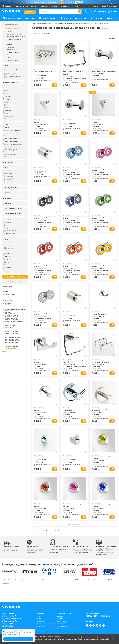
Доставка (34, 6)
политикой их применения (12, 635)
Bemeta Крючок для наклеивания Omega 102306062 (74, 416)
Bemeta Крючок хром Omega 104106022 (44, 465)
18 (64, 539)
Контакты (75, 6)
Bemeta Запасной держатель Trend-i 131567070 (45, 318)
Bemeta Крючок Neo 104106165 (73, 317)
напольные (8, 303)
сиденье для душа (11, 294)
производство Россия (12, 342)
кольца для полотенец (12, 296)
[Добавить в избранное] (56, 66)
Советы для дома (63, 626)
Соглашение (40, 621)
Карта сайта (40, 626)
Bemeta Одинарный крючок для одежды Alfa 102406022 (104, 318)
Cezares (21, 589)
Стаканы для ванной (13, 52)
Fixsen (38, 589)
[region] (15, 104)
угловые (7, 305)
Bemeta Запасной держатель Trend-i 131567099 (74, 172)
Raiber (4, 592)
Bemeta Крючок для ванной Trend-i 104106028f (73, 513)
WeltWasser (33, 592)
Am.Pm (4, 589)
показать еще (74, 533)
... (60, 539)
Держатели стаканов (14, 55)
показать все (7, 119)
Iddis (71, 589)
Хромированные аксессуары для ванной (68, 23)
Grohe (53, 589)
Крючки (9, 42)
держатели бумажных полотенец (15, 309)
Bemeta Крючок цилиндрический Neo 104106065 (103, 416)
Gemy (46, 589)
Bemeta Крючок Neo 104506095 (44, 171)
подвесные (8, 302)
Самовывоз (45, 6)
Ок (18, 639)
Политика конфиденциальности (46, 624)
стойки (7, 293)
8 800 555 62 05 (10, 621)
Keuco (104, 589)
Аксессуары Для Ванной (46, 23)
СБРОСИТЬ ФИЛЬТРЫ (15, 282)
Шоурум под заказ (22, 6)
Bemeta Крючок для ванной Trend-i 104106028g (44, 513)
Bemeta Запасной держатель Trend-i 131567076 (102, 221)
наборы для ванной (11, 326)
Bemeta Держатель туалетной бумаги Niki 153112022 (74, 367)
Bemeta (13, 589)
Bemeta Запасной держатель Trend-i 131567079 (45, 221)
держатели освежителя (12, 317)
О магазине (65, 6)
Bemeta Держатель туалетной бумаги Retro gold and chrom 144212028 (74, 73)
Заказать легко (62, 624)
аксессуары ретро (10, 348)
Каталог (34, 23)
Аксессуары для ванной (12, 29)
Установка (55, 6)
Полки (9, 31)
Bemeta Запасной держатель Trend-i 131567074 (74, 269)
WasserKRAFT (21, 592)
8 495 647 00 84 (10, 616)
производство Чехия (11, 339)
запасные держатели (12, 315)
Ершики (9, 45)
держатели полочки (11, 318)
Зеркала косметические (15, 39)
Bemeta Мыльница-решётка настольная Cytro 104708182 (102, 367)
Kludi (111, 589)
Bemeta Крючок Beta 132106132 (74, 464)
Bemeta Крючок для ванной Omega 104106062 (44, 416)
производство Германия (12, 338)
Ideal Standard (81, 589)
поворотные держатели (12, 320)
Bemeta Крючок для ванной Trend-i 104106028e (102, 513)
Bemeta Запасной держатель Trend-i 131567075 (45, 269)
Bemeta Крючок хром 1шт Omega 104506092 (104, 123)
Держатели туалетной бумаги (17, 37)
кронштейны (9, 327)
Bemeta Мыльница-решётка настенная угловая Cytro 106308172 (44, 73)
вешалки (8, 291)
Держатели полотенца (14, 34)
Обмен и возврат (62, 621)
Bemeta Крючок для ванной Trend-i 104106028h (102, 465)
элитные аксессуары (11, 333)
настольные (9, 300)
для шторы (8, 311)
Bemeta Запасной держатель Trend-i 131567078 (74, 221)
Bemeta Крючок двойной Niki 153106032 (45, 367)
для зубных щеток (11, 314)
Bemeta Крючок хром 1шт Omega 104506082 (46, 123)
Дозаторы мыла (12, 50)
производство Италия (12, 341)
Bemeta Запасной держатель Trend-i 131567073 (102, 269)
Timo (11, 592)
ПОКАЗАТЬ (15, 277)
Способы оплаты (62, 629)
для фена (8, 312)
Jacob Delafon (94, 589)
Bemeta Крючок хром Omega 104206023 (102, 72)
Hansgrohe (62, 589)
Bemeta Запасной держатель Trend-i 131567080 (102, 172)
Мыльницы (11, 47)
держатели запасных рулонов (14, 321)
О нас (38, 616)
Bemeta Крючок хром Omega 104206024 (73, 123)
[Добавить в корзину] (55, 86)
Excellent (30, 589)
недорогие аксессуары (12, 332)
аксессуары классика (11, 347)
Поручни (10, 58)
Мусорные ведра (12, 60)
